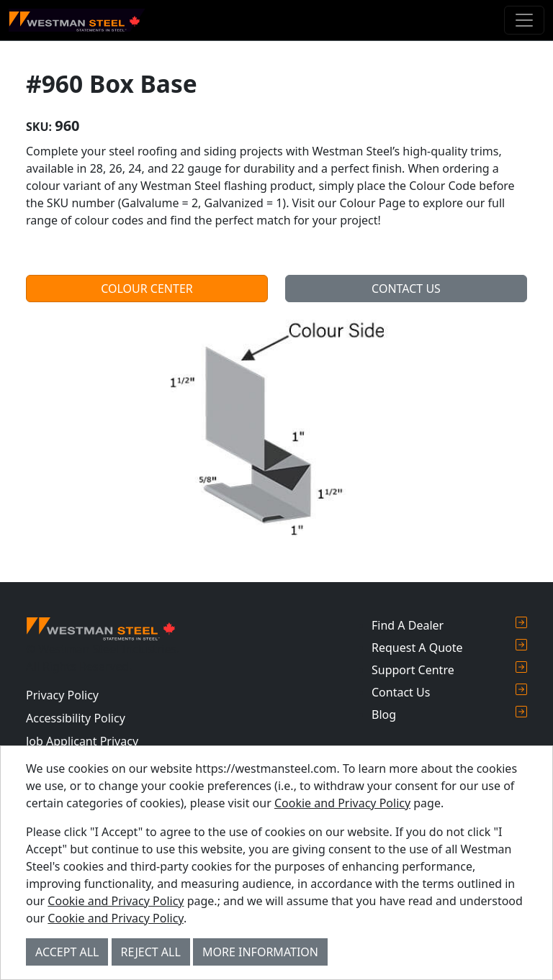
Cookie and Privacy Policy (342, 803)
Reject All (151, 952)
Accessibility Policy (76, 718)
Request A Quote (449, 647)
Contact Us (406, 289)
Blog (449, 714)
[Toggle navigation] (524, 20)
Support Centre (449, 670)
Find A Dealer (449, 625)
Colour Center (147, 289)
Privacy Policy (62, 695)
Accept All (67, 952)
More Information (260, 952)
